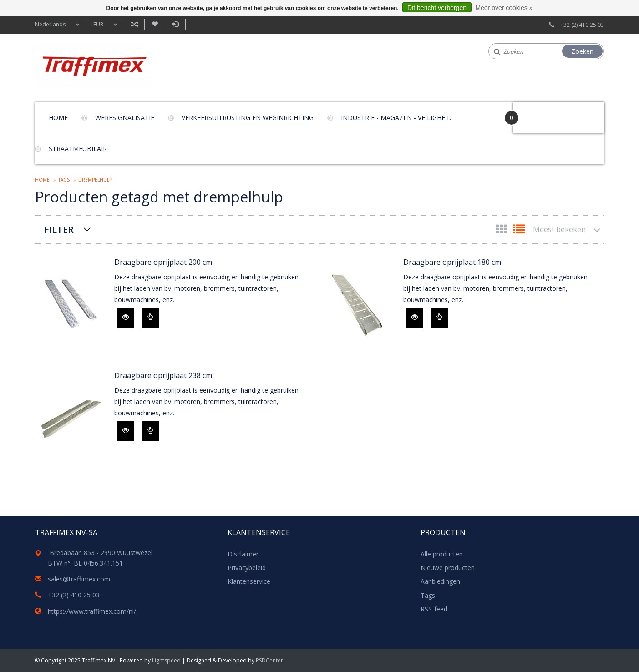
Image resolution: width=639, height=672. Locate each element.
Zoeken (582, 51)
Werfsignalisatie (125, 118)
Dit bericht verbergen (437, 8)
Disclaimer (243, 554)
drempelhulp (95, 180)
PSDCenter (269, 660)
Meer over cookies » (504, 8)
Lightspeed (166, 660)
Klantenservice (249, 581)
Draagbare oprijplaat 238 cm (163, 375)
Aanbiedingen (440, 581)
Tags (64, 180)
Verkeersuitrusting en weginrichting (248, 118)
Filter (59, 230)
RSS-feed (434, 609)
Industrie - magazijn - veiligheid (396, 118)
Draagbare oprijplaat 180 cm (452, 262)
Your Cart (539, 114)
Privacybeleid (247, 568)
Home (58, 118)
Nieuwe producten (448, 568)
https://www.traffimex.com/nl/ (92, 611)
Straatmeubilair (78, 149)
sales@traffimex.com (79, 579)
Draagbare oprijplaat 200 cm (163, 262)
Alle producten (442, 554)
